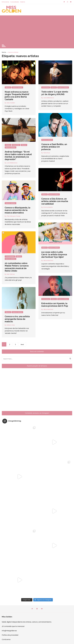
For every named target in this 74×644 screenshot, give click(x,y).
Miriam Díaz (45, 280)
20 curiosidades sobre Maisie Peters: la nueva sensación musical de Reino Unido (51, 240)
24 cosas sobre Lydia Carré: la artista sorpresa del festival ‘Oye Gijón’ (20, 227)
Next (22, 344)
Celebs (8, 145)
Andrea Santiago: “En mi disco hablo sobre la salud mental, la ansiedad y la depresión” (18, 155)
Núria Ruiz (47, 153)
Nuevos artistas (17, 87)
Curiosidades (15, 2)
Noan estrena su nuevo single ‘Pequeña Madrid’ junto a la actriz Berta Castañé (17, 96)
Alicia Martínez (14, 264)
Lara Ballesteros (49, 98)
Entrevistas (5, 2)
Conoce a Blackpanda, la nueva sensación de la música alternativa (52, 198)
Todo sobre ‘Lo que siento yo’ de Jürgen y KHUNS (55, 93)
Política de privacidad (10, 635)
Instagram (37, 609)
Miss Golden (11, 103)
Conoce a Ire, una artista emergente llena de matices (51, 274)
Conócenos (6, 639)
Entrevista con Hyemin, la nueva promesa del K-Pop (21, 259)
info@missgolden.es (9, 631)
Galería (23, 2)
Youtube (42, 609)
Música (8, 87)
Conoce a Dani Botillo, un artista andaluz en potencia (54, 147)
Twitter (32, 609)
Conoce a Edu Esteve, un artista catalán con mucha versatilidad (21, 193)
